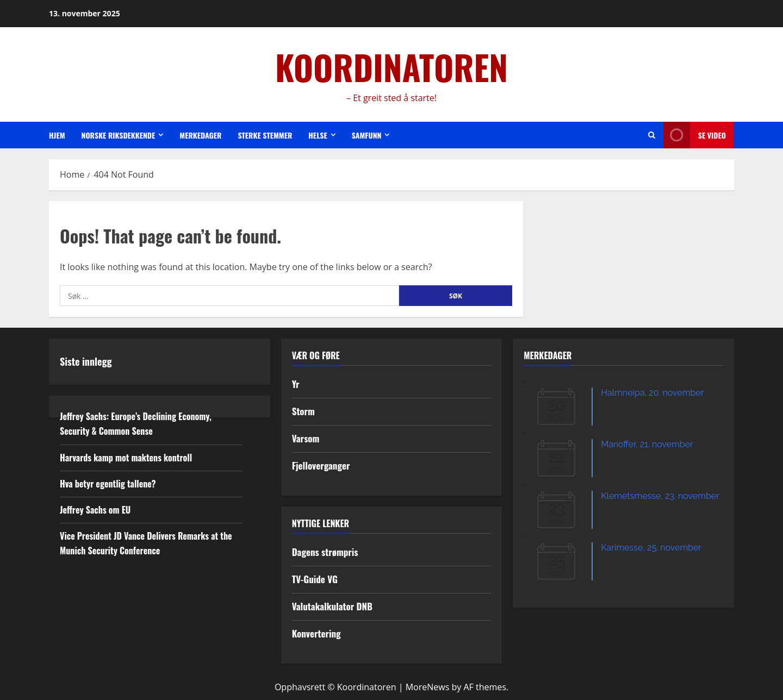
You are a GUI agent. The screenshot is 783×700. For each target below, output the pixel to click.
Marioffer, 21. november (647, 444)
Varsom (306, 438)
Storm (303, 411)
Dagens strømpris (325, 552)
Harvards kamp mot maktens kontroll (126, 458)
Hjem (57, 135)
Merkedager (200, 135)
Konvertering (316, 633)
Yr (296, 384)
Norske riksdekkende (119, 135)
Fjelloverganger (321, 465)
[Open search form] (652, 135)
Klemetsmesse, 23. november (660, 496)
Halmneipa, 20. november (652, 393)
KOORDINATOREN (391, 67)
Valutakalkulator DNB (332, 606)
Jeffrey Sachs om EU (95, 510)
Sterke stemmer (265, 135)
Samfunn (367, 135)
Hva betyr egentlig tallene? (108, 484)
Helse (318, 135)
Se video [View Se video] (695, 135)
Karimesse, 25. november (651, 548)
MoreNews (428, 687)
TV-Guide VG (315, 579)
